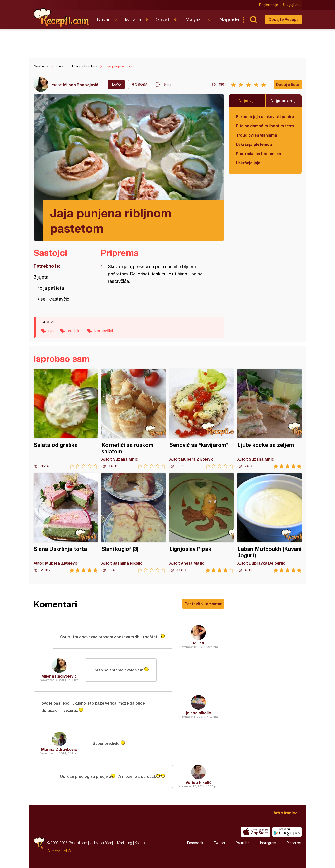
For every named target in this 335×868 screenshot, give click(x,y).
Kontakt (140, 843)
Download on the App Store (256, 832)
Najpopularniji (283, 100)
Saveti (163, 19)
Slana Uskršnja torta (66, 523)
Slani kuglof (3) (134, 523)
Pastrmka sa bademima (258, 154)
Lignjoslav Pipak (201, 523)
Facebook (195, 843)
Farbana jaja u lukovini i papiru (265, 117)
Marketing (125, 843)
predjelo (74, 331)
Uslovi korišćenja (102, 843)
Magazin (195, 19)
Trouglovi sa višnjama (256, 135)
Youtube (243, 843)
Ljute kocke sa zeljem (269, 419)
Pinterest (294, 843)
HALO (66, 851)
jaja (51, 331)
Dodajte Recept (283, 19)
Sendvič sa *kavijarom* (201, 419)
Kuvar (103, 19)
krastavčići (103, 331)
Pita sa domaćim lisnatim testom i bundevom (265, 126)
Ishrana (133, 19)
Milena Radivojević (81, 85)
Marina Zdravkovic (59, 750)
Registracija (269, 5)
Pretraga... (253, 19)
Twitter (220, 843)
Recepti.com (62, 18)
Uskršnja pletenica (254, 144)
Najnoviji (247, 100)
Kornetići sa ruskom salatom (134, 419)
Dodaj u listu (288, 84)
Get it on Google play (287, 832)
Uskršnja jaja (248, 163)
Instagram (268, 843)
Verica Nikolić (199, 783)
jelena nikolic (198, 713)
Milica (199, 643)
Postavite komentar (203, 604)
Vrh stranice (286, 813)
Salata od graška (66, 419)
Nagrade (229, 19)
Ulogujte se (292, 5)
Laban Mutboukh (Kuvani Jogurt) (269, 523)
